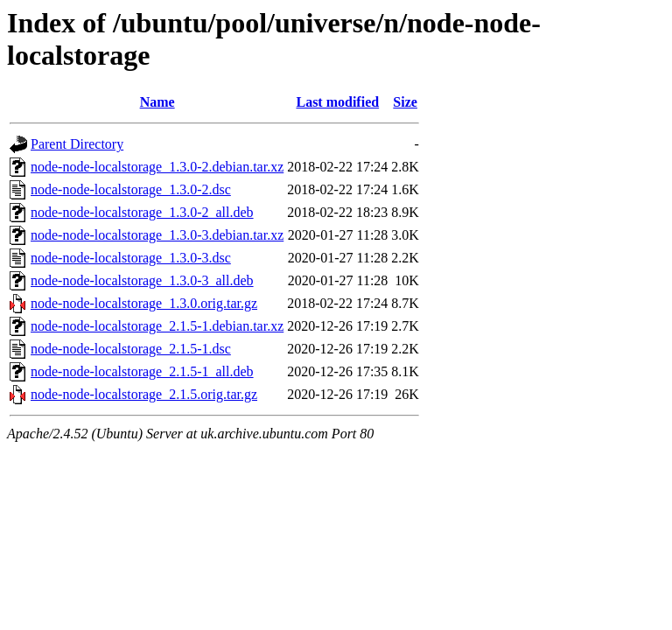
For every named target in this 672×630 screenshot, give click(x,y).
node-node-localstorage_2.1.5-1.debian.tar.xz (157, 326)
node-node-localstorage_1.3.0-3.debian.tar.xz (157, 235)
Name (157, 102)
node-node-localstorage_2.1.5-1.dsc (131, 349)
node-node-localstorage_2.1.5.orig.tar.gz (144, 394)
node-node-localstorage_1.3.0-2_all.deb (142, 212)
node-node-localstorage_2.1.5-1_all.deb (142, 371)
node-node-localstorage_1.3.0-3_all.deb (142, 280)
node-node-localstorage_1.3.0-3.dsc (131, 258)
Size (405, 102)
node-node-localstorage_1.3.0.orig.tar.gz (144, 303)
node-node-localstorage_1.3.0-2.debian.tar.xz (157, 167)
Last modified (337, 102)
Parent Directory (77, 144)
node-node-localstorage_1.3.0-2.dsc (131, 189)
